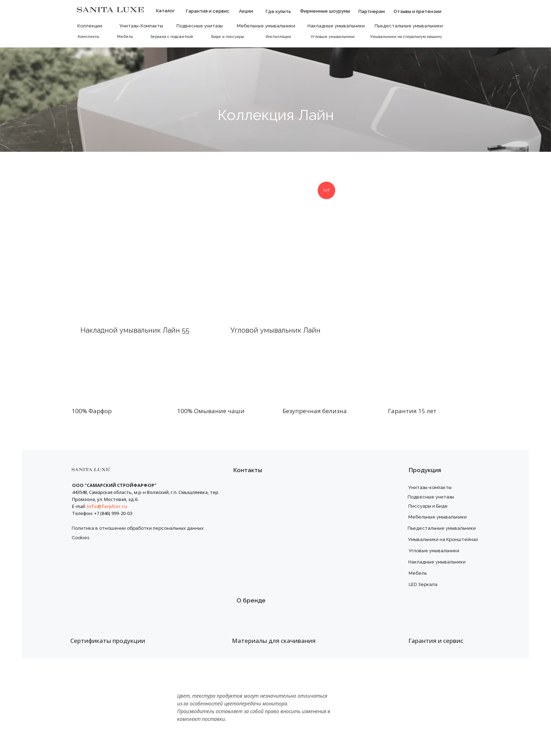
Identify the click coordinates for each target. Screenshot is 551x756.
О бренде (251, 600)
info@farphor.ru (107, 506)
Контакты (248, 470)
